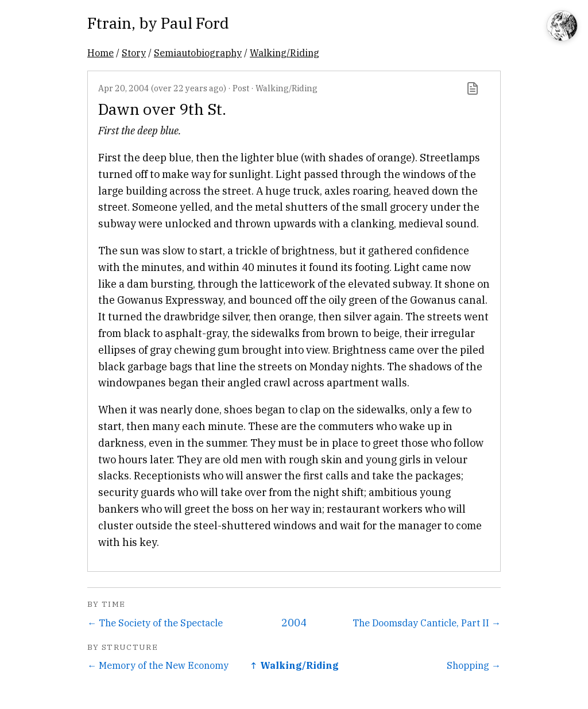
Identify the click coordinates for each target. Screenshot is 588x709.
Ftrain (109, 23)
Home (100, 53)
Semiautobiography (198, 53)
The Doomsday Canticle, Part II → (427, 623)
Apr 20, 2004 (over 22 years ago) (162, 88)
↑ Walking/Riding (294, 665)
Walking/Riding (285, 53)
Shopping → (474, 665)
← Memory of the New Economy (158, 665)
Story (134, 53)
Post (241, 88)
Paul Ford (195, 23)
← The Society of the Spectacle (155, 623)
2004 (294, 623)
